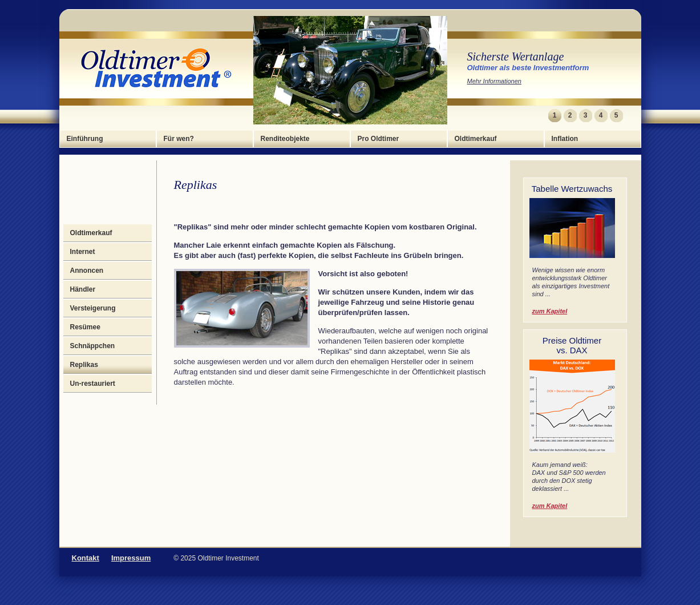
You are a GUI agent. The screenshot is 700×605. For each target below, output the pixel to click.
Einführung (85, 139)
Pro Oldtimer (379, 139)
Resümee (85, 327)
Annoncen (87, 271)
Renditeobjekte (285, 139)
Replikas (84, 365)
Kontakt (86, 558)
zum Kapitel (550, 311)
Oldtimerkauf (476, 139)
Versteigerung (93, 308)
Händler (83, 289)
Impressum (131, 558)
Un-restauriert (93, 384)
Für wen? (179, 139)
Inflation (565, 139)
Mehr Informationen (494, 81)
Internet (83, 252)
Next (631, 116)
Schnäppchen (93, 346)
